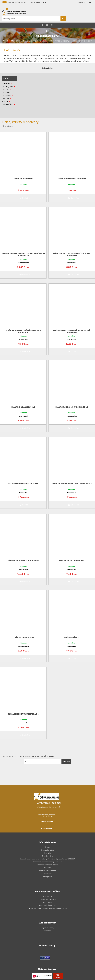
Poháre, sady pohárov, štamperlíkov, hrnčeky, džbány (46, 41)
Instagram (47, 877)
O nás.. (47, 847)
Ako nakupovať (47, 896)
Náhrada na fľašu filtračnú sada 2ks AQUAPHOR (72, 255)
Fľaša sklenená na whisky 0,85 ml (72, 407)
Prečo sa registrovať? (47, 899)
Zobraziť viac (47, 68)
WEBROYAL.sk (47, 828)
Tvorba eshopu (47, 821)
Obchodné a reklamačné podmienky (48, 862)
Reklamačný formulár (47, 905)
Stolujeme (16, 41)
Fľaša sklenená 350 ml (23, 637)
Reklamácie (47, 902)
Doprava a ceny (47, 928)
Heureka (47, 931)
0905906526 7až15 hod (49, 803)
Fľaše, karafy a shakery (82, 41)
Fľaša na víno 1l (72, 637)
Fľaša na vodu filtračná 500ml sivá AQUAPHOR (23, 331)
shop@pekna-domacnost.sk (49, 807)
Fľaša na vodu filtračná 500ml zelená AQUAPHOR (72, 331)
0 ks (80, 2)
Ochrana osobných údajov (48, 865)
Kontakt (47, 853)
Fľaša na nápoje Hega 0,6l (72, 561)
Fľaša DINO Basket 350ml (23, 407)
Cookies (47, 868)
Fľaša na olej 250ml (23, 179)
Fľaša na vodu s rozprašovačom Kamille (72, 484)
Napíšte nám (47, 856)
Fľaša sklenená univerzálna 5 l (23, 714)
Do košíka (25, 198)
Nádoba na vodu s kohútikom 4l (23, 561)
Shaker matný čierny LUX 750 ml (23, 484)
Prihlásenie (12, 2)
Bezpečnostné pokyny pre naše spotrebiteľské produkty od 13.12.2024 (47, 859)
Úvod (6, 41)
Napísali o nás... (47, 850)
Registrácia (23, 2)
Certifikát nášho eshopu (48, 871)
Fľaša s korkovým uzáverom (72, 179)
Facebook (47, 874)
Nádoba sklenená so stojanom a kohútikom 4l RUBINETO (23, 255)
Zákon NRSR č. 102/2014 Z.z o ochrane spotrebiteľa (47, 908)
